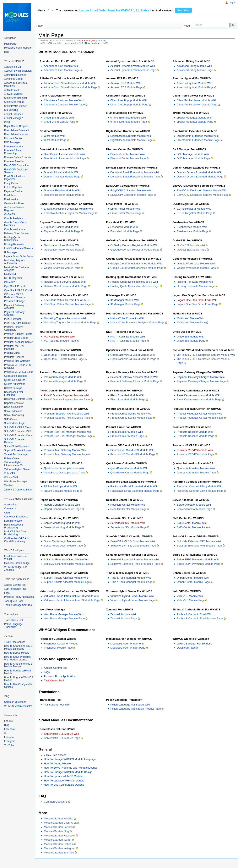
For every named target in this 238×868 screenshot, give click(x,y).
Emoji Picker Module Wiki (125, 209)
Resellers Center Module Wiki (128, 505)
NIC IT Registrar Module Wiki (127, 337)
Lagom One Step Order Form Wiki (197, 300)
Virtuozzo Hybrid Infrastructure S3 (13, 464)
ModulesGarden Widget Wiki (127, 644)
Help (7, 52)
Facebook (10, 729)
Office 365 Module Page (191, 341)
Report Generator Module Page (62, 509)
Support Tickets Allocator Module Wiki (66, 578)
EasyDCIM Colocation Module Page (131, 195)
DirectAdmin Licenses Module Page (65, 158)
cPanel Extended (14, 114)
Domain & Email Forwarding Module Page (135, 177)
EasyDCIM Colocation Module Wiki (131, 190)
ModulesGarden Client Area (60, 823)
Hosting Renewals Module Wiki (195, 282)
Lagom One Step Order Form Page (198, 304)
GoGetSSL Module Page (191, 250)
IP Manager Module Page (125, 304)
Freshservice (11, 199)
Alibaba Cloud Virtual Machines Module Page (71, 87)
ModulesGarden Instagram (60, 848)
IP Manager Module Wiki (125, 300)
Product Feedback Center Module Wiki (199, 414)
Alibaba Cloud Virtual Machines (16, 84)
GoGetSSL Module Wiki (191, 245)
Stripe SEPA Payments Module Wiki (198, 559)
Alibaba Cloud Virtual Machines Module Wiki (70, 83)
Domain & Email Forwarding (13, 152)
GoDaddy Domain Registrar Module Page (135, 250)
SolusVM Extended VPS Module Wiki (199, 541)
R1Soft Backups (13, 388)
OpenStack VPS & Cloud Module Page (133, 359)
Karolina (86, 40)
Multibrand (10, 274)
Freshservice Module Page (193, 231)
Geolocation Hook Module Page (63, 250)
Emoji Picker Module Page (126, 213)
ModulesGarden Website (58, 818)
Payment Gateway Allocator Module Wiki (134, 377)
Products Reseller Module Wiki (195, 432)
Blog (7, 725)
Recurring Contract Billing (18, 399)
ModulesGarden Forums (58, 827)
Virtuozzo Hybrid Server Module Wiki (132, 596)
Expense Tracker (13, 191)
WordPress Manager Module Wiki (64, 614)
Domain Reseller (13, 521)
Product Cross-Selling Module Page (131, 418)
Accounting (10, 505)
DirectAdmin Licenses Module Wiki (64, 154)
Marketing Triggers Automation (14, 262)
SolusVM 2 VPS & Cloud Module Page (133, 546)
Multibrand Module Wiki (191, 318)
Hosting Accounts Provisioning (14, 526)
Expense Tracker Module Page (62, 231)
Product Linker (12, 353)
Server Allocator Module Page (194, 509)
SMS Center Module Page (192, 527)
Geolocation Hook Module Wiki (62, 245)
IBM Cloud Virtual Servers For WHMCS (67, 300)
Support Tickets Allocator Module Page (67, 582)
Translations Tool (13, 620)
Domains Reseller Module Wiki (62, 190)
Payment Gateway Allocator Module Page (135, 381)
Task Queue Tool (54, 680)
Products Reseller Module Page (195, 436)
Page (39, 26)
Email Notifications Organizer (14, 178)
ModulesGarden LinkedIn (59, 844)
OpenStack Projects (15, 286)
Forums (8, 721)
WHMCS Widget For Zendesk (194, 644)
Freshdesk (10, 195)
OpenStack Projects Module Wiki (63, 355)
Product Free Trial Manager (14, 347)
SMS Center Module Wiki (192, 523)
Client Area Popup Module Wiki (129, 100)
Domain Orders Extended (18, 157)
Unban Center (12, 458)
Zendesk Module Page (124, 618)
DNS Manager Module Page (193, 158)
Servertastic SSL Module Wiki (128, 523)
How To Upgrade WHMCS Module (64, 781)
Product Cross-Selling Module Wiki (131, 414)
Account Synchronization (18, 71)
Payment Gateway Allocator (14, 307)
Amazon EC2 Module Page (126, 87)
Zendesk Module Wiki (123, 614)
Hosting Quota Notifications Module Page (135, 286)
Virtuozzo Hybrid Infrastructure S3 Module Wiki (71, 596)
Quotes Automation (15, 384)
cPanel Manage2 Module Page (195, 122)
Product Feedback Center (18, 342)
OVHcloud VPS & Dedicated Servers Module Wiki (206, 355)
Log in (232, 2)
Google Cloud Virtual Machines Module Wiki (136, 263)
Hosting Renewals (14, 244)
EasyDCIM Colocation (16, 165)
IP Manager (11, 252)
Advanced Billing (13, 79)
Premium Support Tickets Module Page (67, 418)
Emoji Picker (11, 183)
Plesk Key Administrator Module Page (199, 399)
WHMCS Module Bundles (18, 706)
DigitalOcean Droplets (16, 126)
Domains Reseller (14, 161)
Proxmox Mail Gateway (17, 361)
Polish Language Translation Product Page (136, 709)
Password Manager (15, 301)
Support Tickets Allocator (18, 450)
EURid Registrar (13, 187)
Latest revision (71, 43)
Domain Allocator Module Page (62, 177)
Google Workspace (15, 229)
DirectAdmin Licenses (16, 134)
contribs (102, 40)
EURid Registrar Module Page (194, 213)
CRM (7, 122)
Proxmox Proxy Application (60, 676)
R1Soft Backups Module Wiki (61, 486)
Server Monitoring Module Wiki (62, 523)
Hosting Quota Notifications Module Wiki (134, 282)
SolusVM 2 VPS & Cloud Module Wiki (132, 541)
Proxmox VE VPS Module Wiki (195, 450)
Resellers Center (13, 407)
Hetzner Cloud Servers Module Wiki (65, 282)
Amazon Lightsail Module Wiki (194, 83)
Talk (94, 40)
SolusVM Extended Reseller (15, 441)
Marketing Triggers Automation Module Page (70, 322)
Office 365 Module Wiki (190, 337)
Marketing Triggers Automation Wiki (65, 318)
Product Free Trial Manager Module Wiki (68, 432)
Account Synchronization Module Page (133, 70)
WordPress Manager (16, 482)
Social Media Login (15, 423)
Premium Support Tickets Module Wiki (66, 414)
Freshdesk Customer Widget (61, 644)
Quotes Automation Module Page (196, 473)
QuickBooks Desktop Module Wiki (64, 468)
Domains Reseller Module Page (63, 195)
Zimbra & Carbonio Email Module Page (200, 618)
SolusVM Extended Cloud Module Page (67, 564)
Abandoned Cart (13, 67)
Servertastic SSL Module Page (128, 527)
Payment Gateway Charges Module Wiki (201, 377)
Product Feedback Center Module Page (200, 418)
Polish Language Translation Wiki (130, 705)
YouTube (9, 745)
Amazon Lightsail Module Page (195, 87)
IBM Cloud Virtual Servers (18, 248)
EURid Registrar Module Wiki (194, 209)
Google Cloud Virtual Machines (16, 224)
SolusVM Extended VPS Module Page (199, 546)
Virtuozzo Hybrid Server (17, 469)
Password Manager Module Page (63, 381)
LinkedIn (9, 737)
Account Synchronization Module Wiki (132, 66)
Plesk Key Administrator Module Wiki (198, 395)
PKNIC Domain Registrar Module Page (67, 399)
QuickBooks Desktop (16, 376)
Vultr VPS (10, 473)
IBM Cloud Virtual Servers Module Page (67, 304)
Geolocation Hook (14, 203)
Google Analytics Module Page (62, 268)
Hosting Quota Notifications (12, 239)
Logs (47, 672)
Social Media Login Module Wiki (63, 541)
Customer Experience (16, 517)
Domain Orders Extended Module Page (200, 177)
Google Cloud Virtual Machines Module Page (137, 268)
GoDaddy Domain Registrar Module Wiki (134, 245)
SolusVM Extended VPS (18, 431)
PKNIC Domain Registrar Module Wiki (66, 395)
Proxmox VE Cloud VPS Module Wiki (132, 450)
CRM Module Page (55, 140)
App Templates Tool (15, 589)
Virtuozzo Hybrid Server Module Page (132, 600)
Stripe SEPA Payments (17, 446)
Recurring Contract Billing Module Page (200, 491)
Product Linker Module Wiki (126, 432)
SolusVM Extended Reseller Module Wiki (134, 559)
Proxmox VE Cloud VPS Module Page (133, 454)
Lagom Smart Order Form (18, 256)
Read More (183, 10)
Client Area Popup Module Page (129, 105)
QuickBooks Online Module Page (130, 473)
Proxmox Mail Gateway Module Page (66, 454)
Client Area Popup (14, 102)
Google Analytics (13, 218)
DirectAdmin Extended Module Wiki (198, 136)
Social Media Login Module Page (63, 546)
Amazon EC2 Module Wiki (126, 83)
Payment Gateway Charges (14, 314)
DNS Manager (12, 142)
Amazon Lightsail (14, 94)
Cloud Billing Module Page (59, 122)
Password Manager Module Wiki (63, 377)
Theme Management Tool (18, 605)
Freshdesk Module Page (125, 231)
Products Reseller (14, 357)
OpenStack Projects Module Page (64, 359)
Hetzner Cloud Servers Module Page (65, 286)
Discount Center (13, 138)
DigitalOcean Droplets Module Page (131, 140)
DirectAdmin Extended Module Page (198, 140)
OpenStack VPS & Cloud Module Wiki (133, 355)
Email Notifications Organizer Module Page (69, 213)
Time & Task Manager (16, 454)
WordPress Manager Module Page (64, 618)
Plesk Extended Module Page (128, 399)
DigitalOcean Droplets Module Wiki (131, 136)
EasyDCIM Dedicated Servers (16, 171)
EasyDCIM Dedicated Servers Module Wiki (202, 190)
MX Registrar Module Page (60, 341)
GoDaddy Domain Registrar (14, 209)
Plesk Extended (13, 319)
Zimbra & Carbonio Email (18, 490)
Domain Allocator (14, 147)
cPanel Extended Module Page (129, 122)
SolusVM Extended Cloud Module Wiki (67, 559)
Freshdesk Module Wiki (124, 227)
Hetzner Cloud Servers (17, 233)
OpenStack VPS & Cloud (18, 290)
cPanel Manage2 (13, 118)
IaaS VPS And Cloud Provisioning (16, 533)
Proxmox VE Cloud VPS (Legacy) (18, 367)
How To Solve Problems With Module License (71, 768)
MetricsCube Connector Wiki (127, 318)
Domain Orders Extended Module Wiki (199, 172)
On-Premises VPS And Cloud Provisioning (17, 540)
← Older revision (54, 43)
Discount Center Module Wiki (127, 154)
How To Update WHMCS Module (63, 776)
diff (43, 43)
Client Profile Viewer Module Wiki (196, 100)
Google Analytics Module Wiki (61, 263)
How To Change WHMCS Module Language (70, 759)
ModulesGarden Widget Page (128, 648)
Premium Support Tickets (18, 334)
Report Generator (14, 403)
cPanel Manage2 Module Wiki (194, 118)
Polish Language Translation (13, 626)
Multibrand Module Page (191, 322)
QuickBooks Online (15, 380)
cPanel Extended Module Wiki (128, 118)
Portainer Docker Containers (13, 329)
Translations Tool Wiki (57, 705)
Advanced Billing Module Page (195, 70)
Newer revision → (94, 43)
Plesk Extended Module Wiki (127, 395)
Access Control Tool (56, 668)
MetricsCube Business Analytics (17, 269)
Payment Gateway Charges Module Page (201, 381)
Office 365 (10, 282)
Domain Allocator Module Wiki (61, 172)
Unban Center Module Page (193, 582)
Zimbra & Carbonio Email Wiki (194, 614)
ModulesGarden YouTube (59, 853)
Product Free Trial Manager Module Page (68, 436)
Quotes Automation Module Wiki (196, 468)
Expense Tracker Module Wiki (61, 227)
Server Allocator (13, 411)
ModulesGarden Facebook (59, 836)
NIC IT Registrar (13, 278)
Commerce (10, 509)
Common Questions (56, 802)
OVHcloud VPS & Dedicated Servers (14, 296)
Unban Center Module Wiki (193, 578)
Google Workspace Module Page (196, 268)
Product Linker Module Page (127, 436)
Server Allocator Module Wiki (194, 505)
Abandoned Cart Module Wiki (61, 66)
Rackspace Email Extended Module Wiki (134, 486)
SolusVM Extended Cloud (18, 435)
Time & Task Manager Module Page (131, 582)
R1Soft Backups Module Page (62, 491)
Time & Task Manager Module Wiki (131, 578)
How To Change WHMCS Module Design (68, 772)
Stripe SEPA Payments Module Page (198, 564)
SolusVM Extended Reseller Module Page (135, 564)
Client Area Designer (16, 98)
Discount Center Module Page (128, 158)
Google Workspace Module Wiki (196, 263)
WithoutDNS (11, 477)
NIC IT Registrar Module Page (128, 341)
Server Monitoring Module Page (63, 527)
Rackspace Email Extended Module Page (135, 491)
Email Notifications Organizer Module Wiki (69, 209)
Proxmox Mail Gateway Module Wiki (65, 450)
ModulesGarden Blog (56, 831)
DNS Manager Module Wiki (193, 154)
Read (187, 26)
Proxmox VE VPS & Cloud (19, 372)
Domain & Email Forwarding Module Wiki (134, 172)
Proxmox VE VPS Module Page (195, 454)
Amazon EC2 (12, 90)
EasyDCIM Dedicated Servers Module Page (203, 195)
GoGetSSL (10, 214)
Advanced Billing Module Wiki (194, 66)
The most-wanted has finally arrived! (115, 10)
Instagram (10, 741)
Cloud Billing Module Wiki (59, 118)
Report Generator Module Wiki (62, 505)
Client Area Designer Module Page (64, 105)
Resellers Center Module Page (128, 509)
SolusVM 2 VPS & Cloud (18, 427)
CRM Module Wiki (54, 136)
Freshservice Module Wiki (192, 227)
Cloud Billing (11, 110)
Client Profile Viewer (15, 106)
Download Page (186, 648)
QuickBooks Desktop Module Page (64, 473)
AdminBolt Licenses (15, 75)
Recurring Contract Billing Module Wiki (199, 486)
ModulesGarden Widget (17, 563)
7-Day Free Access (55, 755)
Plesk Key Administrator (17, 323)
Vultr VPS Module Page (191, 600)
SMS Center (11, 419)
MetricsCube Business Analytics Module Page (137, 322)
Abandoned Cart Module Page (62, 70)
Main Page (10, 44)
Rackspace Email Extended (14, 394)
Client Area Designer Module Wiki (64, 100)
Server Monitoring (14, 415)
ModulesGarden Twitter (58, 840)
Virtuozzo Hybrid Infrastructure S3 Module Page (72, 600)
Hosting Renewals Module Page (196, 286)
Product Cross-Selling (16, 338)
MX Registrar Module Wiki (59, 337)
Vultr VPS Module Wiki (190, 596)
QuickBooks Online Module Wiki (129, 468)
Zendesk (9, 485)
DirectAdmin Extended (17, 130)
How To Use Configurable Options (64, 785)
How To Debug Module (57, 763)
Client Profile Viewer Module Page (197, 105)
